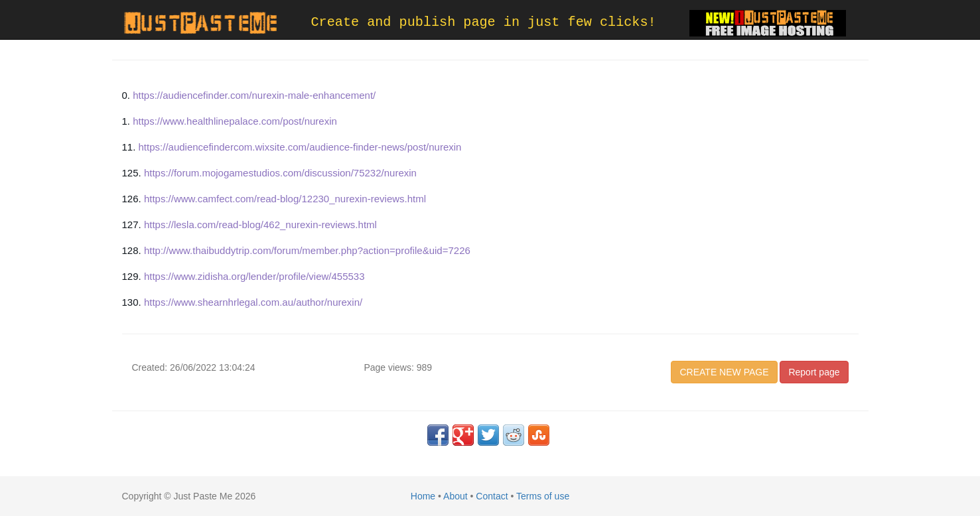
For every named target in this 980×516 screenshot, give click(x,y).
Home (423, 496)
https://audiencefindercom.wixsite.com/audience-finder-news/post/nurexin (300, 147)
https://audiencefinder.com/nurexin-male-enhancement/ (254, 95)
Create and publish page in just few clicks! (484, 22)
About (455, 496)
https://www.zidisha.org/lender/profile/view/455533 (254, 276)
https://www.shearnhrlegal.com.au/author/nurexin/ (253, 302)
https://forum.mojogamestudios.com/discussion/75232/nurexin (280, 173)
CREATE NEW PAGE (724, 372)
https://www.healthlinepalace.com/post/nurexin (235, 121)
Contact (492, 496)
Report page (814, 372)
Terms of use (543, 496)
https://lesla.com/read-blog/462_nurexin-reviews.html (260, 225)
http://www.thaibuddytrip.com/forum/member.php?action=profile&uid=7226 (307, 250)
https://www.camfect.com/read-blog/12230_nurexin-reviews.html (285, 199)
